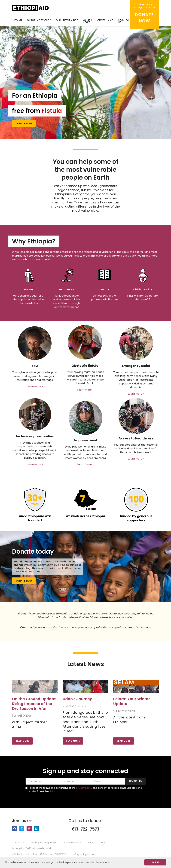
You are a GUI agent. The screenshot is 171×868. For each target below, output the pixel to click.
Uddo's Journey (77, 699)
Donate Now (24, 124)
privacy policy (84, 788)
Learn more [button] (102, 862)
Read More (22, 741)
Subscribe (135, 781)
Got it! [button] (155, 862)
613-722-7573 (86, 829)
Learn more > (35, 386)
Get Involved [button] (66, 20)
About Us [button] (104, 20)
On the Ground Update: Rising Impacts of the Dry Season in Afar (34, 704)
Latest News (88, 21)
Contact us (125, 21)
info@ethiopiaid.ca (83, 854)
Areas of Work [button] (38, 20)
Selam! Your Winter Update (131, 701)
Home (18, 20)
